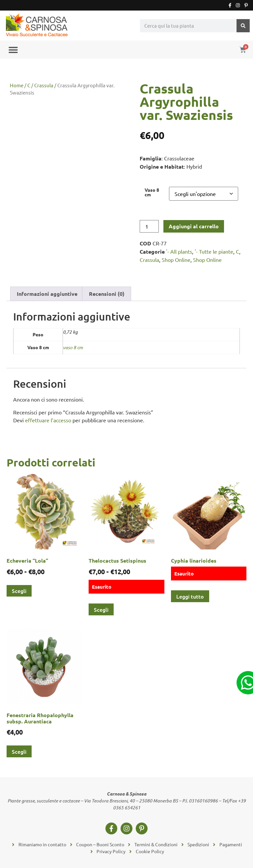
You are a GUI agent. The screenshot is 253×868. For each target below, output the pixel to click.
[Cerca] (243, 26)
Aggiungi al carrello (194, 226)
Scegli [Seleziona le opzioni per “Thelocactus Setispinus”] (101, 609)
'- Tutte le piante (214, 251)
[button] (13, 50)
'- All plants (179, 251)
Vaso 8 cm (152, 192)
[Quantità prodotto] (149, 226)
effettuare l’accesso (48, 420)
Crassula (44, 85)
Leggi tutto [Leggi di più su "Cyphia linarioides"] (190, 596)
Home (17, 85)
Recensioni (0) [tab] (107, 294)
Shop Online (176, 260)
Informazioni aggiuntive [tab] (47, 294)
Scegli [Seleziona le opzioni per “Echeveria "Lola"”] (19, 591)
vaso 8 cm (73, 347)
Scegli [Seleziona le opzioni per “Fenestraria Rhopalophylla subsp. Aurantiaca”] (19, 751)
